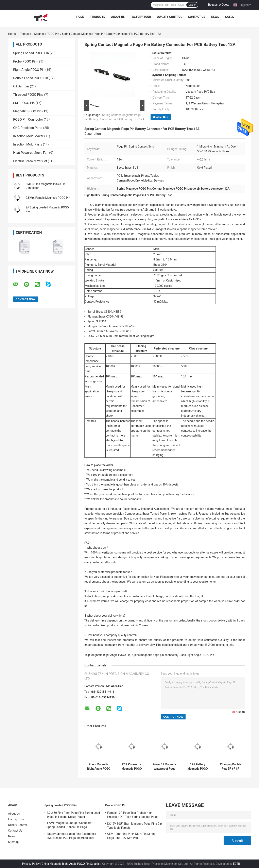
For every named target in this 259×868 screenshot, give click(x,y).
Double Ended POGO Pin (31, 78)
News (215, 17)
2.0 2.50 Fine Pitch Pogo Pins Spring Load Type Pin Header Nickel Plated (73, 815)
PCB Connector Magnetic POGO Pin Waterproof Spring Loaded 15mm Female (132, 767)
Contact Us (196, 17)
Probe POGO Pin (25, 61)
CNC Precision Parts (28, 128)
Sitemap (13, 842)
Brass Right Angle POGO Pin (196, 655)
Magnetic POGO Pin (47, 34)
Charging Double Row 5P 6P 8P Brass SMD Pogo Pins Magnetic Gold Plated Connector (231, 767)
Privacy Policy (31, 864)
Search (192, 5)
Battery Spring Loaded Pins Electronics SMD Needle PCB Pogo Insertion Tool (71, 836)
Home (80, 17)
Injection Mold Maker (28, 136)
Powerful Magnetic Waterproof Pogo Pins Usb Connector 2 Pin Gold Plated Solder (165, 767)
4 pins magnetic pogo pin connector (155, 655)
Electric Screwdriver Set (30, 161)
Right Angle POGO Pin (29, 70)
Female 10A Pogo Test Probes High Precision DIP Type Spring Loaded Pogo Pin (132, 815)
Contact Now (161, 117)
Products (98, 17)
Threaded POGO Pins (28, 95)
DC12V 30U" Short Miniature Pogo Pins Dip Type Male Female (135, 826)
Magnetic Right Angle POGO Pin (111, 655)
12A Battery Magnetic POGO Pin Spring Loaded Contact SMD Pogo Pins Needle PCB (198, 767)
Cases (229, 17)
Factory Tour (141, 17)
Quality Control (170, 17)
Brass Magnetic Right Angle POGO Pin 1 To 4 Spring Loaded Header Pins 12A (99, 767)
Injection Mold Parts (28, 144)
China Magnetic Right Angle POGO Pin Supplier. (72, 864)
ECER (237, 864)
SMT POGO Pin (24, 103)
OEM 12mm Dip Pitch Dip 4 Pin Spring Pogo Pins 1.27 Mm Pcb (131, 836)
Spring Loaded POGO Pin (31, 53)
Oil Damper (21, 86)
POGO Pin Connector (28, 120)
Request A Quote (219, 5)
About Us (118, 17)
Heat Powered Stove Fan (31, 153)
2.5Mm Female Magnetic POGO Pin (48, 198)
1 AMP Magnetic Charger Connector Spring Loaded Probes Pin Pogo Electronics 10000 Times (70, 826)
